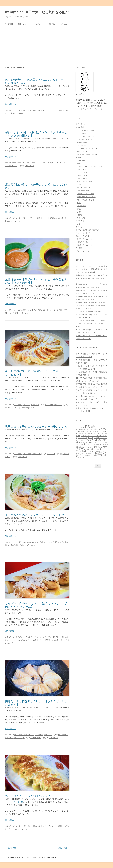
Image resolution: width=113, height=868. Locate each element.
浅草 (79, 203)
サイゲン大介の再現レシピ (45, 637)
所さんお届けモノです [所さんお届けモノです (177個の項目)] (86, 451)
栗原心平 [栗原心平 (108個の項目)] (99, 451)
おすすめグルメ (37, 24)
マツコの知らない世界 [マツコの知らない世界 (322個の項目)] (91, 441)
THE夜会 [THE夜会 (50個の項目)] (78, 427)
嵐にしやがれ (28, 218)
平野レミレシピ (83, 163)
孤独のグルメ (82, 142)
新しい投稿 (64, 848)
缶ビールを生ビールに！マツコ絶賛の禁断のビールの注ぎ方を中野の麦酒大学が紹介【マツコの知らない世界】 (92, 269)
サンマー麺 (18, 802)
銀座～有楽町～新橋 (85, 182)
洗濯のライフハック (85, 245)
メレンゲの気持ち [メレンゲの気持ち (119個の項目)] (86, 442)
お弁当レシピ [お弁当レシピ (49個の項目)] (101, 427)
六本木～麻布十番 (84, 188)
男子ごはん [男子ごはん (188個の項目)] (81, 455)
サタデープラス (20, 163)
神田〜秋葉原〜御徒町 (86, 200)
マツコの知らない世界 (86, 130)
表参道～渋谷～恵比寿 (86, 194)
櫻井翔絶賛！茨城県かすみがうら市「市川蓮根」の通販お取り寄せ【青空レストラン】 (92, 278)
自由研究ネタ (81, 248)
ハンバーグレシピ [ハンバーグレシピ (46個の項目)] (83, 438)
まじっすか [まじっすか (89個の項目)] (91, 431)
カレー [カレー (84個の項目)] (104, 431)
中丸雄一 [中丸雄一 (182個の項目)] (88, 444)
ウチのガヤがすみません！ (24, 637)
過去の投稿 (11, 848)
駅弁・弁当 (81, 218)
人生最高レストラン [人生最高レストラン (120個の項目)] (100, 444)
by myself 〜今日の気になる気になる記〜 (37, 12)
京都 (79, 212)
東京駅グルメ (82, 179)
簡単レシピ (22, 24)
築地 (79, 185)
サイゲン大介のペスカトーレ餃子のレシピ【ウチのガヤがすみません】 (36, 605)
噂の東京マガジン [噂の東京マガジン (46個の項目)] (89, 447)
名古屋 (80, 215)
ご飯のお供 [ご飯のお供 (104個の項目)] (89, 429)
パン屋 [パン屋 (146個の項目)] (91, 438)
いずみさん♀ (22, 113)
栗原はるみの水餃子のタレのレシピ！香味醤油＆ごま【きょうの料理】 (36, 281)
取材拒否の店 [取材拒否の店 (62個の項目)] (80, 447)
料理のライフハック (85, 239)
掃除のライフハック (85, 242)
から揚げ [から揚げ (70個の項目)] (82, 429)
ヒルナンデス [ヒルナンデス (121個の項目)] (99, 438)
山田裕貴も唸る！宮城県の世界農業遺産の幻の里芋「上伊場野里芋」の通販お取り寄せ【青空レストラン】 (92, 305)
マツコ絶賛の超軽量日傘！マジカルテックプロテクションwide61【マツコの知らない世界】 (92, 324)
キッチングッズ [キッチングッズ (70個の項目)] (81, 434)
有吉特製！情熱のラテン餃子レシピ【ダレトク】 (36, 515)
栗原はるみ (42, 310)
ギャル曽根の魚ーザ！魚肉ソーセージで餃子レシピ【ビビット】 (36, 373)
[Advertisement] (57, 44)
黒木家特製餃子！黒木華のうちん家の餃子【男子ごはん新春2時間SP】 (37, 81)
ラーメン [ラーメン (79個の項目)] (96, 442)
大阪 (79, 209)
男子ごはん (27, 110)
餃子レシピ (51, 110)
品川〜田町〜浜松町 (85, 191)
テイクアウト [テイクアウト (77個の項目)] (98, 436)
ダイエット (65, 24)
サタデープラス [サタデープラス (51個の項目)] (91, 434)
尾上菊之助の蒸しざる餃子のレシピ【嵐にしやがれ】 (36, 186)
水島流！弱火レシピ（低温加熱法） (91, 166)
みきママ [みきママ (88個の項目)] (98, 431)
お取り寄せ (52, 24)
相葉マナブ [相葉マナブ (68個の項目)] (90, 455)
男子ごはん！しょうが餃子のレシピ (28, 796)
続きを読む (11, 104)
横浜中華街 (81, 206)
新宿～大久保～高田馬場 (86, 197)
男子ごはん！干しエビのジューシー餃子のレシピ (36, 426)
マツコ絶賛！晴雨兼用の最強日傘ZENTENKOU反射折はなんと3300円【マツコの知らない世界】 (92, 314)
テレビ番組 (9, 24)
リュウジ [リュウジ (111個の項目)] (103, 442)
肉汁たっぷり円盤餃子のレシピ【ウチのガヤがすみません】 (36, 703)
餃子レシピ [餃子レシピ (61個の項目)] (83, 457)
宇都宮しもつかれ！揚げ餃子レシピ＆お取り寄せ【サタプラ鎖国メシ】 (36, 134)
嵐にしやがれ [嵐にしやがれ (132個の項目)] (96, 449)
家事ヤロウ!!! (82, 151)
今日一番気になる (82, 124)
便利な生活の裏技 (82, 236)
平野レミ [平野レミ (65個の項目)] (105, 449)
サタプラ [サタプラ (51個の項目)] (98, 434)
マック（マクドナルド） (85, 233)
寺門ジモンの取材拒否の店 (87, 154)
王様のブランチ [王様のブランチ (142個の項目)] (100, 453)
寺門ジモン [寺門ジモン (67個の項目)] (87, 449)
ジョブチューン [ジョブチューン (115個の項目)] (87, 436)
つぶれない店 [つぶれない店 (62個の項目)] (82, 432)
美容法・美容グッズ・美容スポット (89, 230)
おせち (80, 224)
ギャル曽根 (49, 405)
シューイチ (81, 145)
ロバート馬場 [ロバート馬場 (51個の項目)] (79, 445)
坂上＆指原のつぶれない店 (87, 148)
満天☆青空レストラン (86, 136)
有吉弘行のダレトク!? (31, 542)
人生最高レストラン (85, 139)
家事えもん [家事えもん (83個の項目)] (98, 447)
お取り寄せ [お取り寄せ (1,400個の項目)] (89, 426)
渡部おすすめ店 (83, 175)
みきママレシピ (83, 169)
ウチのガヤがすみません (25, 640)
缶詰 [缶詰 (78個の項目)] (95, 455)
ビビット (27, 405)
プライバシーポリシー (84, 251)
